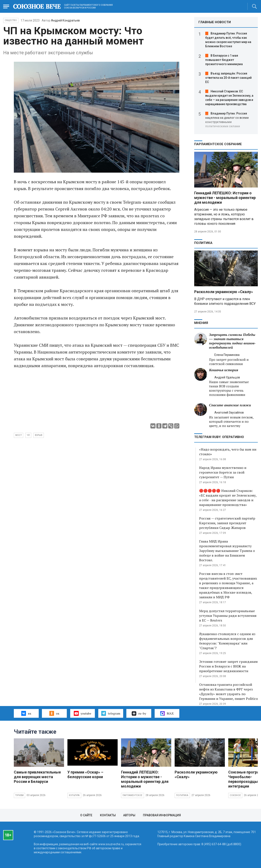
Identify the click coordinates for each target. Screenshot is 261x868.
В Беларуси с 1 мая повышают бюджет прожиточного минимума (224, 60)
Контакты (108, 815)
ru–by (139, 713)
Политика (203, 243)
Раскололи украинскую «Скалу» (224, 292)
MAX (167, 713)
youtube (82, 713)
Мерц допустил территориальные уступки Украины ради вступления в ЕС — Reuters (228, 616)
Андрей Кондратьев (65, 20)
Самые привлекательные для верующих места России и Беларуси (37, 777)
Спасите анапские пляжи (230, 405)
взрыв (39, 435)
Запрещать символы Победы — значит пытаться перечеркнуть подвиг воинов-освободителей (232, 341)
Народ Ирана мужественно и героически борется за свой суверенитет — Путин (223, 472)
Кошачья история (224, 370)
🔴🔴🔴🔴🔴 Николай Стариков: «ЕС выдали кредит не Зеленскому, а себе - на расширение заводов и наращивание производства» (228, 498)
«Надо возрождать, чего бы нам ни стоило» (228, 452)
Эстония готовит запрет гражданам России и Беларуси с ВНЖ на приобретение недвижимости (228, 666)
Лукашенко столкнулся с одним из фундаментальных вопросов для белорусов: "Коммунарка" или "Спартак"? (227, 641)
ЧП (28, 435)
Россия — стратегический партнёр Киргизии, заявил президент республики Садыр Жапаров (227, 523)
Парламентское (133, 795)
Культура (74, 795)
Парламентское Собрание (218, 144)
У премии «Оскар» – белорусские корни (85, 774)
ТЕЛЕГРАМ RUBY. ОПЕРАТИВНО (219, 437)
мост (19, 435)
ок (54, 713)
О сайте (86, 815)
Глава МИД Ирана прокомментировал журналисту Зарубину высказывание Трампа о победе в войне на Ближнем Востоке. (227, 551)
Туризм (19, 795)
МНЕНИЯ (201, 323)
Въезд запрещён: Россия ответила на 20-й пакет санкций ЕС (228, 78)
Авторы (129, 815)
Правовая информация (162, 815)
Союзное (235, 795)
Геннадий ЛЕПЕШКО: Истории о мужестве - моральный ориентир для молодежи (225, 198)
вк (26, 713)
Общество (11, 20)
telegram (111, 713)
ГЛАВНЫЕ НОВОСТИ (215, 22)
